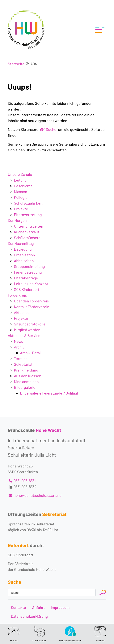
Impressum (60, 607)
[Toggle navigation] (99, 30)
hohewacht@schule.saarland (38, 495)
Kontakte (18, 607)
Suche (51, 129)
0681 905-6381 (25, 481)
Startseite (16, 64)
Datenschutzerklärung (29, 616)
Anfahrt (38, 607)
